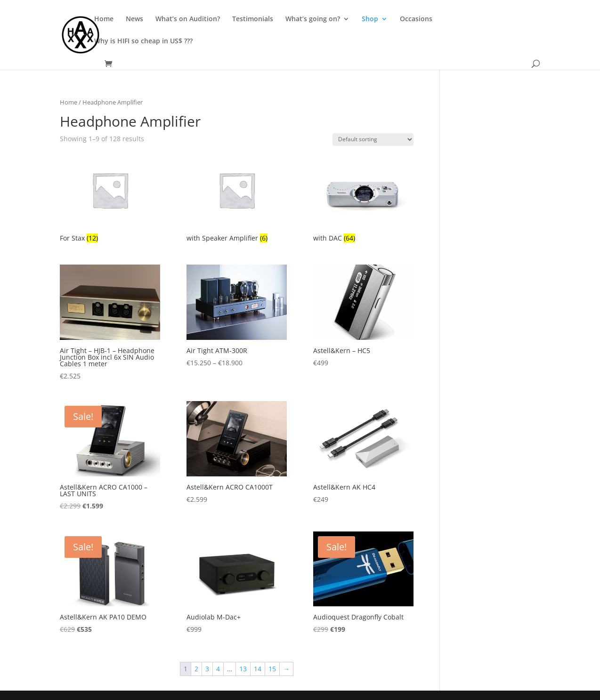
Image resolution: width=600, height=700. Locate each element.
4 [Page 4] (218, 669)
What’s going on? (313, 19)
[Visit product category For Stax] (110, 199)
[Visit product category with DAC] (363, 199)
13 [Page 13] (243, 669)
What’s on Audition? (188, 19)
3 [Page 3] (207, 669)
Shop (370, 19)
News (134, 19)
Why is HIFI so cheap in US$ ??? (143, 41)
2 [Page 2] (196, 669)
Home (104, 19)
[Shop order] (373, 140)
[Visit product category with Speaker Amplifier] (237, 199)
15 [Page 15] (272, 669)
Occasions (416, 19)
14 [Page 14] (258, 669)
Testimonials (253, 19)
